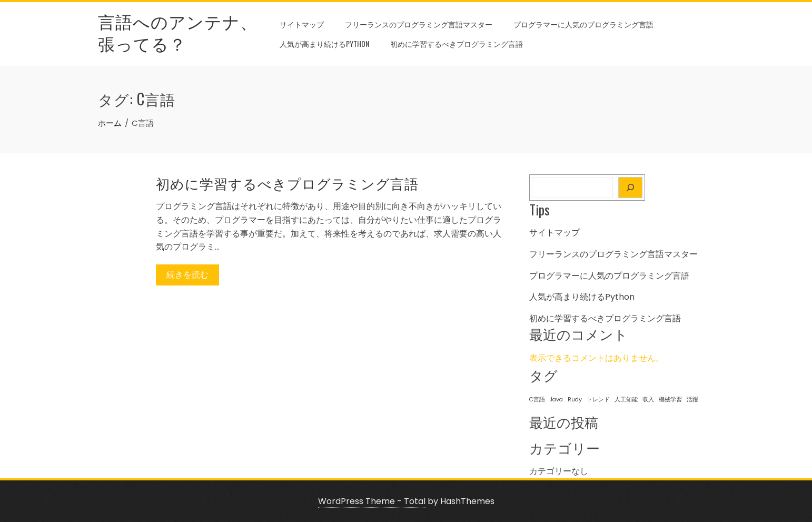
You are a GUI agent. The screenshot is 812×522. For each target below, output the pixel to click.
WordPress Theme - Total (372, 501)
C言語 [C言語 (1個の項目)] (537, 400)
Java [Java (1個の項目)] (556, 400)
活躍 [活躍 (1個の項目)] (692, 400)
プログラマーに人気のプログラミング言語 (583, 24)
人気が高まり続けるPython (324, 43)
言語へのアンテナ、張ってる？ (178, 32)
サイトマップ (302, 24)
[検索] (630, 188)
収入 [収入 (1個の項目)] (648, 400)
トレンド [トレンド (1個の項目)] (598, 400)
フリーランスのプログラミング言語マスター (419, 24)
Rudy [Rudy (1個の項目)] (575, 400)
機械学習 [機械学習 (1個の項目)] (670, 400)
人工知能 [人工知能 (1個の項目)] (626, 400)
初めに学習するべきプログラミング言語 (457, 43)
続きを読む (187, 275)
